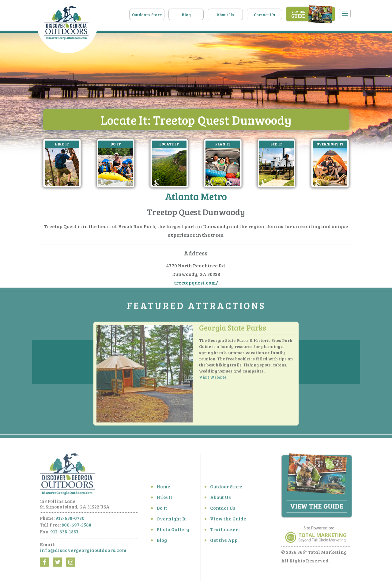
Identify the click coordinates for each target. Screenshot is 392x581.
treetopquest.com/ (196, 283)
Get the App (224, 542)
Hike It (164, 499)
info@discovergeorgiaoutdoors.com (83, 552)
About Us (225, 15)
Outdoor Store (226, 488)
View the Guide (228, 520)
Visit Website (213, 379)
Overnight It (171, 520)
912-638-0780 (70, 520)
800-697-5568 (76, 526)
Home (163, 488)
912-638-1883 (64, 533)
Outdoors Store (147, 15)
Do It (162, 509)
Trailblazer (224, 531)
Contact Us (264, 15)
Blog (186, 15)
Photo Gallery (173, 531)
